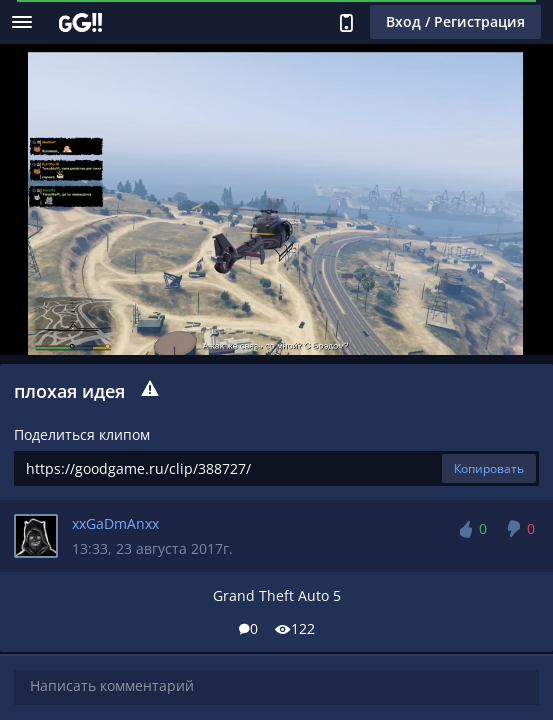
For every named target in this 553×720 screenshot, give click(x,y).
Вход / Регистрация (455, 21)
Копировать (489, 468)
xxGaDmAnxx (115, 523)
